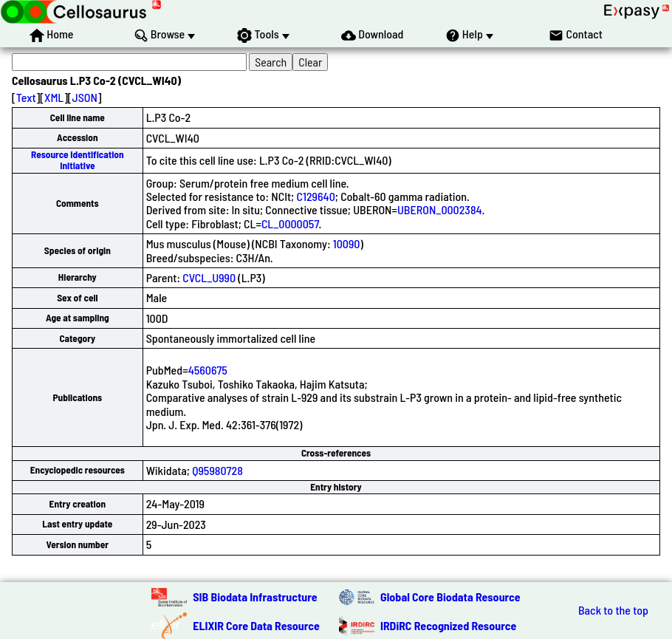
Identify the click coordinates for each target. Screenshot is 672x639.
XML (54, 97)
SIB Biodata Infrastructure (255, 597)
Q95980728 (217, 470)
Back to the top (613, 610)
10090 (347, 243)
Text (26, 97)
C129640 (315, 196)
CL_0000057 (290, 223)
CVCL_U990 (209, 277)
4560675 (208, 370)
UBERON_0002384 (440, 209)
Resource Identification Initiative (78, 160)
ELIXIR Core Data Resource (256, 625)
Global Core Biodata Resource (450, 597)
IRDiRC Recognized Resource (448, 625)
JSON (85, 97)
